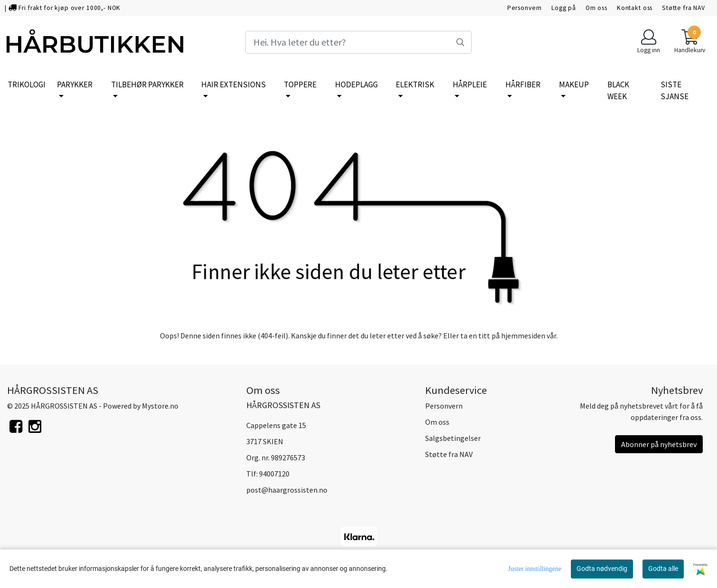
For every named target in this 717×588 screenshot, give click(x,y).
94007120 (274, 474)
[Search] (358, 42)
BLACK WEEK (618, 91)
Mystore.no (160, 406)
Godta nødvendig (602, 569)
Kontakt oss (635, 8)
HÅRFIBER (523, 84)
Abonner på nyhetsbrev (659, 444)
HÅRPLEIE (470, 84)
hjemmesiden (523, 336)
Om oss (596, 8)
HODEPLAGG (356, 84)
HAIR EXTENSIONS (233, 84)
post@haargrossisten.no (287, 490)
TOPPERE (300, 84)
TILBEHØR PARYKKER (147, 84)
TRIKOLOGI (27, 84)
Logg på (564, 8)
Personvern (525, 8)
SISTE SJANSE (675, 91)
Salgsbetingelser (453, 438)
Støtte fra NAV (684, 8)
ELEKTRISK (415, 84)
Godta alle (663, 569)
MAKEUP (574, 84)
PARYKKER (75, 84)
